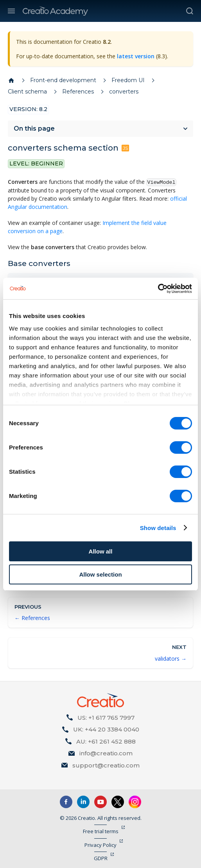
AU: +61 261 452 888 (106, 741)
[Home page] (11, 81)
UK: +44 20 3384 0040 (106, 729)
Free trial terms (101, 831)
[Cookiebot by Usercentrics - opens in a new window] (158, 289)
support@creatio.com (106, 765)
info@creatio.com (106, 753)
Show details (158, 528)
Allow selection (100, 574)
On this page (34, 128)
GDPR (101, 858)
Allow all (101, 551)
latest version (136, 56)
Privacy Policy (100, 845)
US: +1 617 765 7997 (106, 718)
